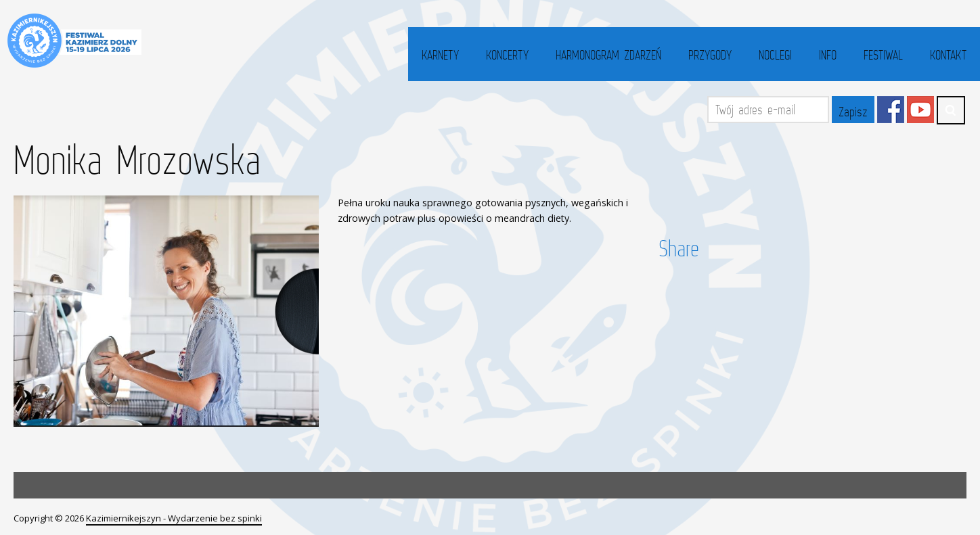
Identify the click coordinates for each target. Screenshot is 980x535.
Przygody (710, 55)
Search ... (951, 110)
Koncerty (507, 55)
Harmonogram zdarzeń (608, 55)
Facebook (891, 110)
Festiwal (883, 55)
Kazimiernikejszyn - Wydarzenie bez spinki (174, 518)
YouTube (920, 110)
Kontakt (948, 55)
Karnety (440, 55)
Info (828, 55)
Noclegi (775, 55)
